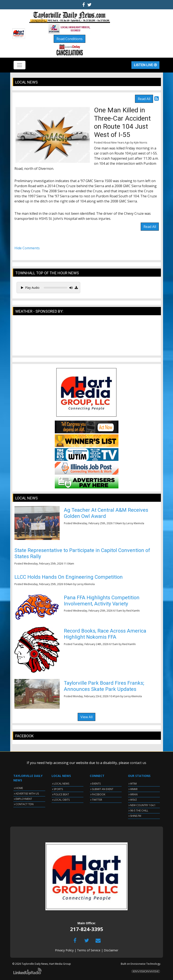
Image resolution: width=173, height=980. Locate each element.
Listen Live (145, 65)
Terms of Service (89, 950)
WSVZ (134, 800)
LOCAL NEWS (61, 784)
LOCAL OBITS (62, 800)
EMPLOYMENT (24, 799)
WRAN (134, 794)
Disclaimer (111, 950)
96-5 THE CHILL (139, 811)
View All (86, 717)
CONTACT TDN (25, 804)
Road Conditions (70, 39)
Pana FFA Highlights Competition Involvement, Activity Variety (102, 601)
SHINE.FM (136, 816)
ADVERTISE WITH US (27, 794)
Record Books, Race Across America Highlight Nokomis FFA (105, 634)
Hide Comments (27, 248)
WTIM (133, 784)
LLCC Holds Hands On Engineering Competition (69, 577)
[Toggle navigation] (20, 65)
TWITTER (97, 800)
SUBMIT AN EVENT (103, 789)
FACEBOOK (99, 794)
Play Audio (30, 288)
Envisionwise (138, 964)
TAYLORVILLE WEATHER (87, 337)
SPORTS (58, 789)
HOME (19, 788)
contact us (138, 763)
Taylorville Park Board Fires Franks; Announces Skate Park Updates (104, 686)
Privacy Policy (64, 950)
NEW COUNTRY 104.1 (143, 805)
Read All (144, 99)
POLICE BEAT (61, 794)
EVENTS (96, 784)
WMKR (134, 789)
